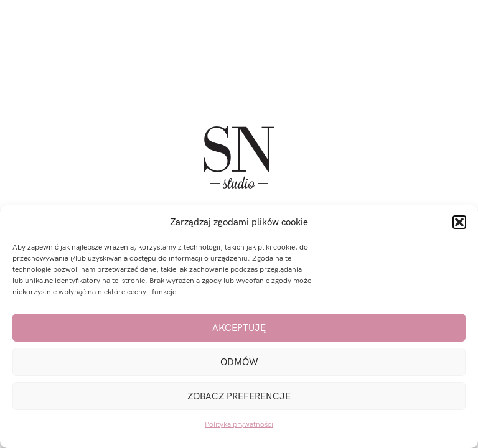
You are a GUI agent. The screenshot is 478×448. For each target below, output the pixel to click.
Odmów (239, 362)
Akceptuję (239, 328)
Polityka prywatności (239, 425)
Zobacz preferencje (239, 396)
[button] (459, 222)
